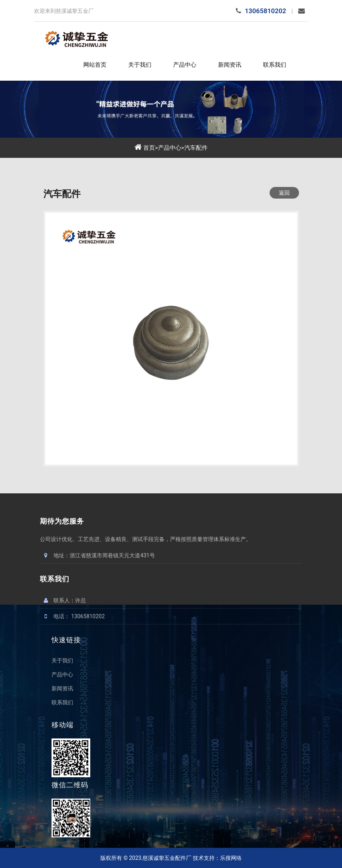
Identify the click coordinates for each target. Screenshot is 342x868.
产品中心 (185, 65)
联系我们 (275, 65)
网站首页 (95, 65)
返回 (284, 193)
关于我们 (140, 65)
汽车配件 (196, 148)
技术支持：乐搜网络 (217, 858)
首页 (149, 148)
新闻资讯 (230, 65)
